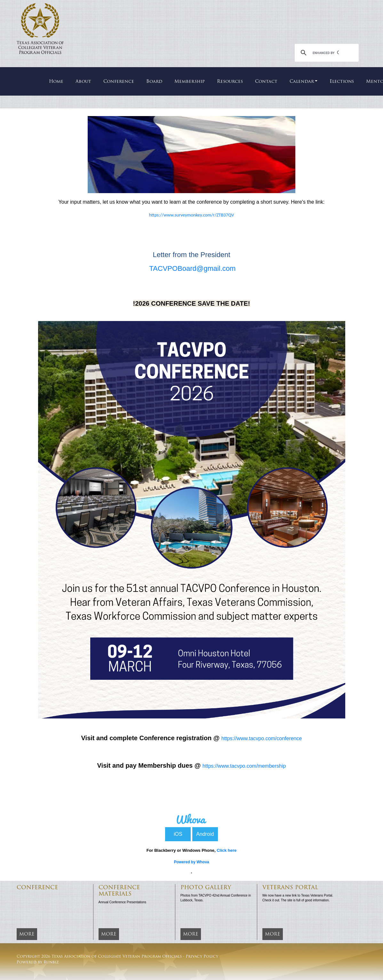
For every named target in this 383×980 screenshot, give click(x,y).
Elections (342, 81)
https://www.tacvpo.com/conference (262, 738)
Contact (266, 81)
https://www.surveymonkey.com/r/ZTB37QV (191, 215)
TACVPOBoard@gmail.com (192, 268)
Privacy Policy (202, 956)
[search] (326, 53)
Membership (190, 81)
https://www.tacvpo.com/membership (244, 766)
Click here (227, 850)
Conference (119, 81)
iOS (178, 834)
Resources (230, 81)
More (27, 934)
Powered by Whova (191, 862)
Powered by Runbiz (38, 962)
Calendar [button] (302, 81)
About (83, 81)
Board (154, 81)
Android (205, 834)
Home (56, 81)
